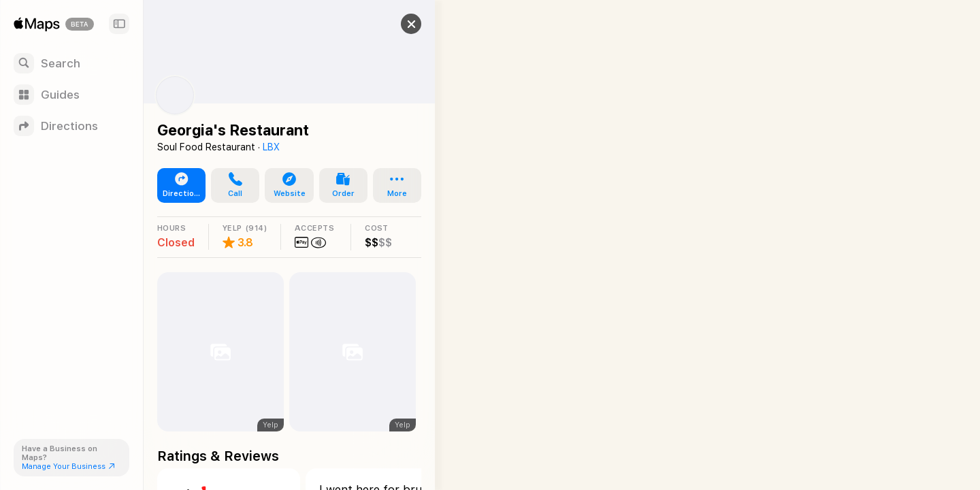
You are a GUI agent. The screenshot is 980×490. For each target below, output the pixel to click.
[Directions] (71, 126)
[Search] (71, 63)
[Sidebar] (119, 24)
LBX (271, 147)
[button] (406, 24)
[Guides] (71, 95)
